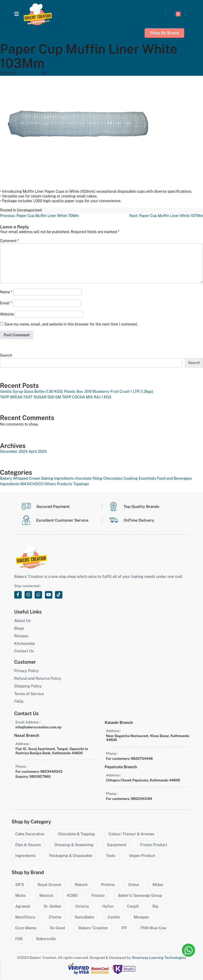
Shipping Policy (28, 686)
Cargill (133, 906)
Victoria (82, 906)
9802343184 (142, 799)
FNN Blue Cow (154, 928)
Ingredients (10, 484)
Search (6, 355)
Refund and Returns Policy (38, 678)
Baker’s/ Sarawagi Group (140, 895)
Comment (10, 241)
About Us (22, 621)
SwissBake (84, 917)
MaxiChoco (25, 917)
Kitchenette (24, 644)
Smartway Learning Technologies (159, 958)
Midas (158, 885)
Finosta (98, 895)
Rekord (81, 885)
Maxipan (141, 917)
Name (6, 292)
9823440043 (51, 772)
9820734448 (142, 759)
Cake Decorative (30, 834)
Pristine (108, 885)
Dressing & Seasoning (74, 845)
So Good (57, 928)
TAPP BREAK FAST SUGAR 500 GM (31, 397)
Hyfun (108, 906)
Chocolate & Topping (76, 834)
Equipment (117, 845)
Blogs (19, 628)
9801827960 (40, 777)
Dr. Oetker (52, 906)
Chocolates (113, 478)
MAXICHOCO (32, 484)
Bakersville (46, 939)
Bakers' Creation (61, 73)
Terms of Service (29, 694)
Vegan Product (142, 856)
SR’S (20, 885)
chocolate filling (89, 478)
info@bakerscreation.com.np (38, 727)
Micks (21, 895)
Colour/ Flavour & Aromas (131, 834)
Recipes (21, 636)
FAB (19, 939)
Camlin (114, 917)
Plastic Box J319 (78, 392)
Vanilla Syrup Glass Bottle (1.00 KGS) (32, 392)
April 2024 (38, 451)
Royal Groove (49, 885)
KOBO (72, 895)
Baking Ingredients (57, 478)
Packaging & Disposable (71, 856)
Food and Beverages (174, 478)
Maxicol (46, 895)
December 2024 (14, 451)
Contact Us (24, 651)
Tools (111, 856)
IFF (124, 928)
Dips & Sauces (28, 845)
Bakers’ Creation (93, 928)
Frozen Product (154, 845)
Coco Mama (26, 928)
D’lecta (55, 917)
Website (7, 314)
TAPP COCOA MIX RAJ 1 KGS (87, 397)
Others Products (58, 484)
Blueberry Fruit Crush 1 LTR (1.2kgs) (123, 392)
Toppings (81, 484)
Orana (133, 885)
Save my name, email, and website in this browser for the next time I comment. (71, 324)
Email (6, 303)
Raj (155, 906)
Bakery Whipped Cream (20, 478)
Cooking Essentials (140, 478)
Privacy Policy (26, 671)
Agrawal (23, 906)
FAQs (19, 701)
